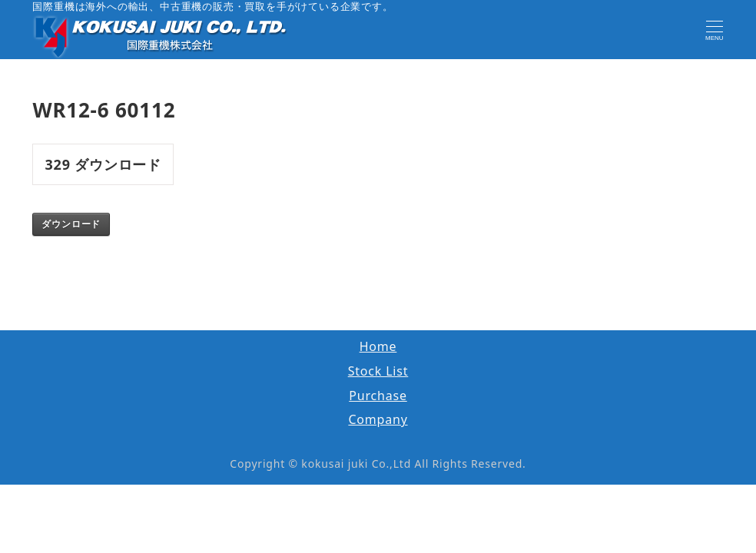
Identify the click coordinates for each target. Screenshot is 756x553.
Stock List (378, 371)
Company (378, 419)
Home (378, 346)
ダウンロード (71, 224)
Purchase (378, 396)
